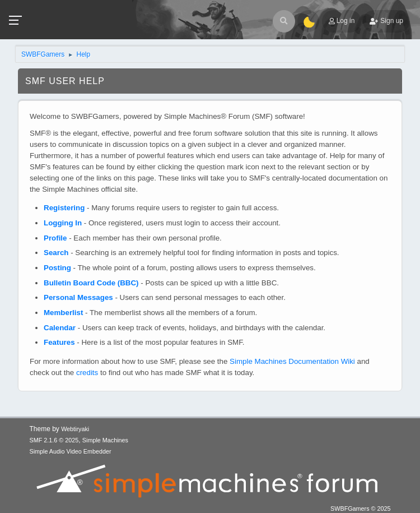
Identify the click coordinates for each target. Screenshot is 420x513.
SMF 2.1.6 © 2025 (54, 440)
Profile (55, 238)
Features (59, 342)
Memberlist (63, 313)
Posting (57, 268)
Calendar (60, 328)
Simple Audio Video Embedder (71, 451)
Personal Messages (78, 297)
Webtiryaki (75, 429)
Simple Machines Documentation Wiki (292, 361)
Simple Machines (105, 440)
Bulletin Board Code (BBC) (91, 283)
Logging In (63, 223)
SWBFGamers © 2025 (360, 509)
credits (87, 373)
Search (56, 253)
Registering (64, 208)
